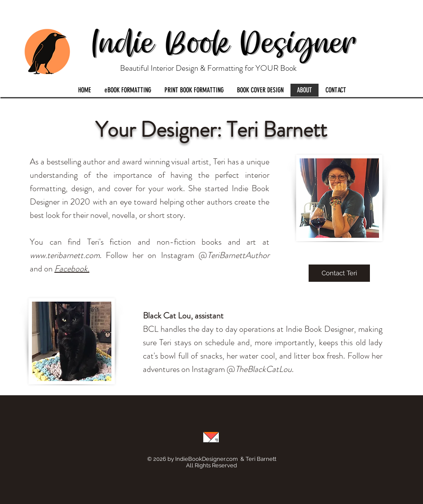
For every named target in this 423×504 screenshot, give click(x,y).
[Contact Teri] (339, 273)
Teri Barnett (261, 459)
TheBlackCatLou (264, 369)
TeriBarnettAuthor (238, 255)
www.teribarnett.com (65, 255)
